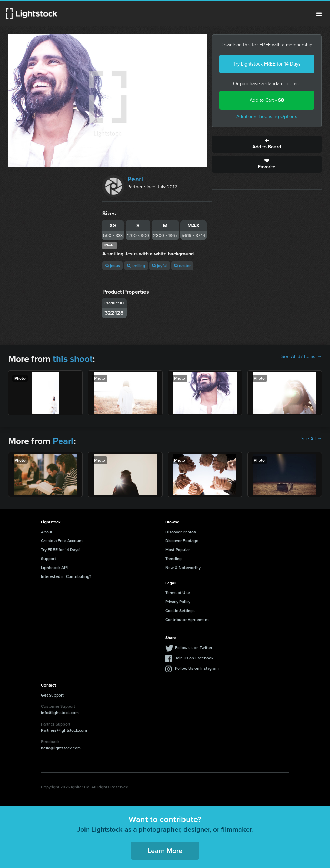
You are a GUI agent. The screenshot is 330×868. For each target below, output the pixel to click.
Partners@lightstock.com (64, 730)
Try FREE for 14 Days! (61, 549)
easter (182, 265)
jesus (113, 265)
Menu (319, 14)
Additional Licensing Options (267, 116)
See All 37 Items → (302, 357)
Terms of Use (178, 593)
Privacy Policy (178, 601)
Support (48, 558)
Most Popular (177, 549)
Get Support (52, 695)
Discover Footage (182, 540)
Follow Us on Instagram (197, 668)
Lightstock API (54, 567)
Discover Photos (181, 532)
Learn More (165, 851)
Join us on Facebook (194, 658)
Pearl (135, 179)
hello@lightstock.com (61, 748)
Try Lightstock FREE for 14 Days (267, 64)
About (47, 532)
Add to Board (267, 144)
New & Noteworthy (183, 567)
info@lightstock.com (60, 713)
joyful (160, 265)
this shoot (73, 359)
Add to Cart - (267, 100)
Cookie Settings (180, 610)
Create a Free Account (62, 540)
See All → (311, 439)
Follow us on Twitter (194, 647)
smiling (136, 265)
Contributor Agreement (187, 619)
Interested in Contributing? (66, 576)
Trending (173, 558)
